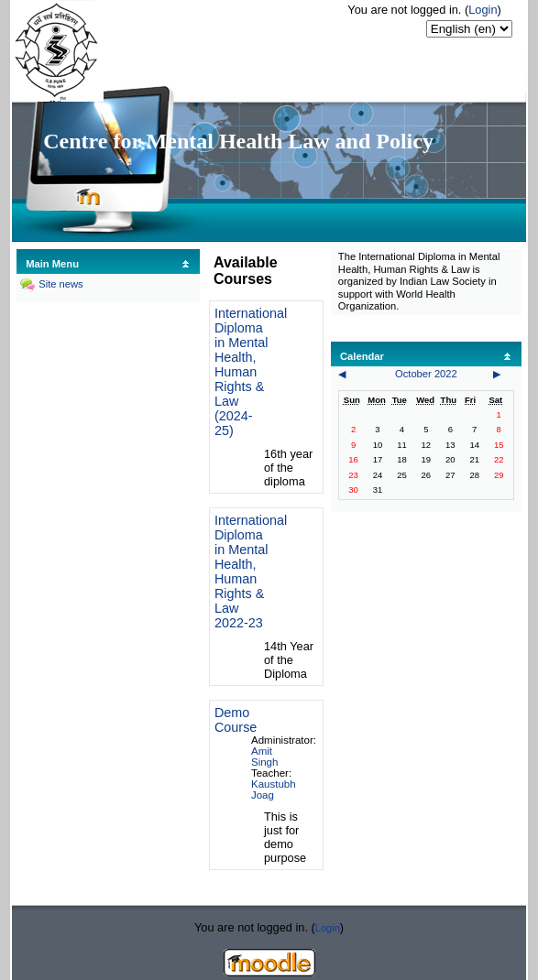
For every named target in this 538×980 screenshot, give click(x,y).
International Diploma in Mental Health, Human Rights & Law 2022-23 (251, 572)
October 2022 (426, 374)
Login (483, 10)
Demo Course (236, 720)
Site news (61, 284)
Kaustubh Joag (274, 789)
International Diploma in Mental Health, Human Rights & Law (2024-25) (251, 372)
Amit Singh (264, 757)
